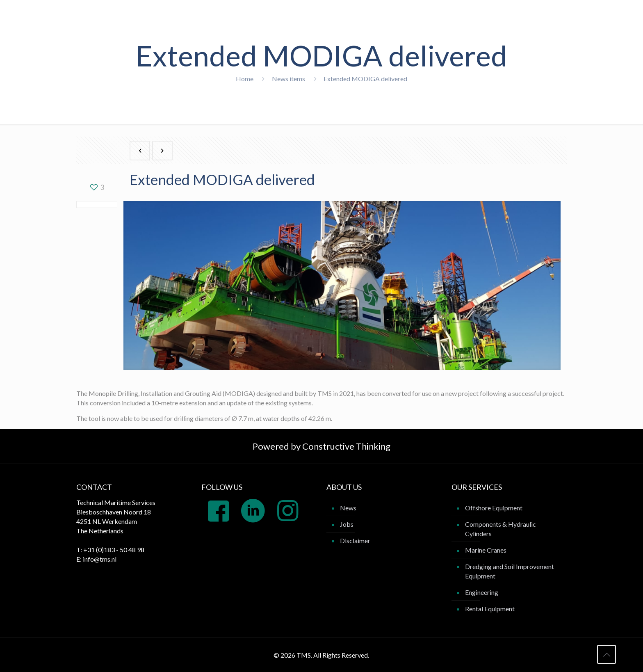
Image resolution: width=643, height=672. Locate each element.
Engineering (482, 592)
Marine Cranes (486, 550)
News (348, 508)
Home (245, 79)
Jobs (347, 524)
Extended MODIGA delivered (365, 79)
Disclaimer (355, 541)
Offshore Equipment (494, 508)
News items (288, 79)
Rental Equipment (490, 609)
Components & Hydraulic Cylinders (500, 529)
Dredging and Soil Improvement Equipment (510, 571)
